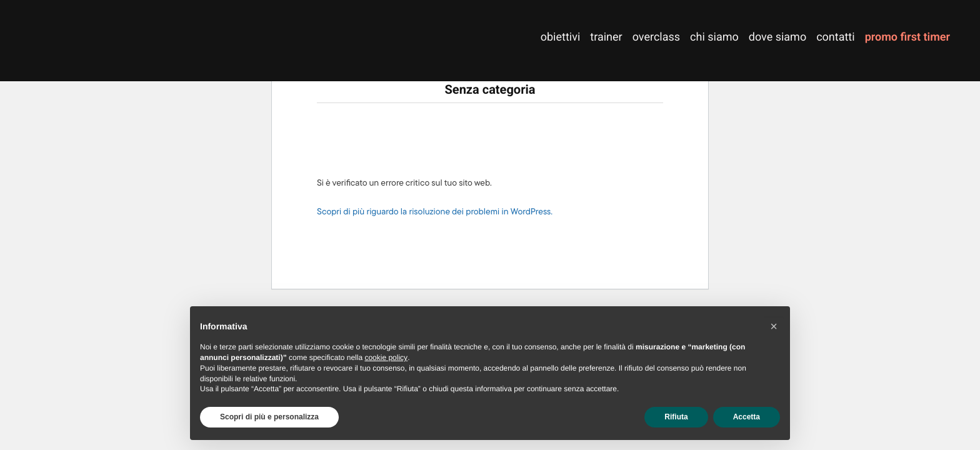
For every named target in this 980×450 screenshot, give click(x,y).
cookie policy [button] (386, 357)
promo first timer (907, 37)
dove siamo (777, 37)
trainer (606, 37)
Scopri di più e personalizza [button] (269, 417)
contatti (835, 37)
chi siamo (714, 37)
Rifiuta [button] (676, 417)
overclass (656, 37)
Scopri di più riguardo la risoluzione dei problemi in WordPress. (435, 212)
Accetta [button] (747, 417)
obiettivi (561, 37)
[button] (774, 326)
